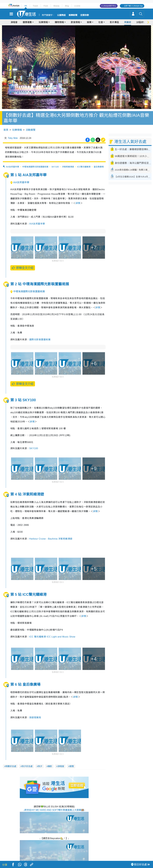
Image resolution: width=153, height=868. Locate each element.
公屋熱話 (61, 15)
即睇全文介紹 (23, 262)
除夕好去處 (27, 760)
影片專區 (114, 22)
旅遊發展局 (35, 711)
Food (46, 6)
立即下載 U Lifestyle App (133, 6)
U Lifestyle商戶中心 (109, 6)
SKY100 (55, 160)
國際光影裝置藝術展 (40, 333)
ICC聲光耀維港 (84, 160)
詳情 (78, 197)
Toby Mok (13, 132)
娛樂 (89, 22)
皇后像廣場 (99, 160)
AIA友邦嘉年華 (12, 160)
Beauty (56, 6)
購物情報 (59, 22)
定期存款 (85, 15)
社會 (101, 22)
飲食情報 (75, 22)
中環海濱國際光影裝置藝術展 (35, 160)
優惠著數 (27, 22)
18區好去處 (142, 22)
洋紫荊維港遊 (68, 160)
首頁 (6, 124)
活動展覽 (31, 124)
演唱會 (14, 22)
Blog (67, 6)
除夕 (40, 760)
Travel (35, 6)
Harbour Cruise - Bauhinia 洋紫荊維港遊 (51, 532)
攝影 (50, 760)
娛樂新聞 (73, 15)
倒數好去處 (11, 760)
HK (26, 6)
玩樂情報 (43, 22)
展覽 (72, 760)
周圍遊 (128, 22)
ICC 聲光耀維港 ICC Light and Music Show (52, 630)
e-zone (77, 6)
